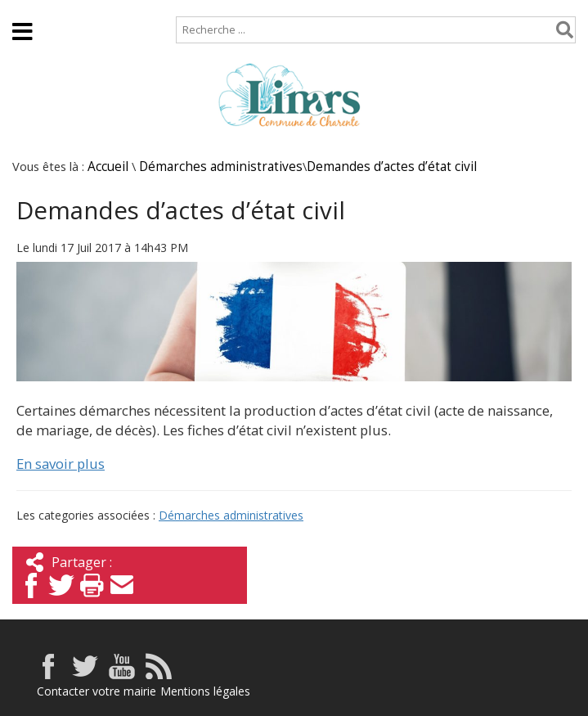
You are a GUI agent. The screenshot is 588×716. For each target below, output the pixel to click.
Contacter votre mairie (97, 691)
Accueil (27, 8)
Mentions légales (205, 691)
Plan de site (104, 8)
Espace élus (528, 54)
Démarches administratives (221, 167)
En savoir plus (61, 464)
